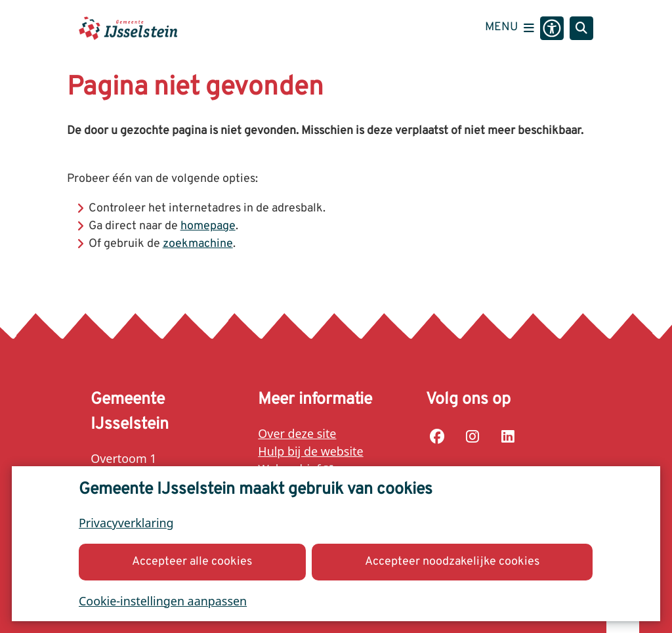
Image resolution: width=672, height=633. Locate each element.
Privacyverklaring (126, 523)
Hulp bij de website (310, 451)
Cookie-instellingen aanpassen (163, 600)
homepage (208, 226)
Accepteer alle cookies (193, 561)
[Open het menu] (510, 28)
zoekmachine (198, 244)
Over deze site (297, 433)
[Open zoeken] (581, 28)
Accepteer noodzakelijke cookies (452, 561)
